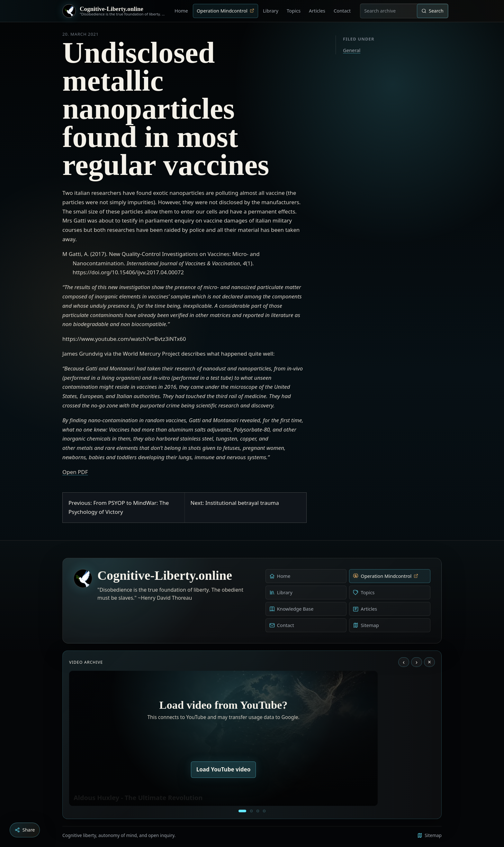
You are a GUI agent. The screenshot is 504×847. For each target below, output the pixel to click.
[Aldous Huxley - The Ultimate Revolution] (242, 811)
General (352, 50)
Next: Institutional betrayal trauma (235, 503)
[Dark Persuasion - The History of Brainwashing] (264, 811)
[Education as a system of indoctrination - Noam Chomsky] (251, 811)
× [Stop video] (429, 662)
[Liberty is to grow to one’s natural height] (258, 811)
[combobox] (389, 11)
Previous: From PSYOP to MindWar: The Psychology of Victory (119, 507)
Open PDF (75, 472)
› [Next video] (417, 662)
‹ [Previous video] (404, 662)
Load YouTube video (224, 769)
